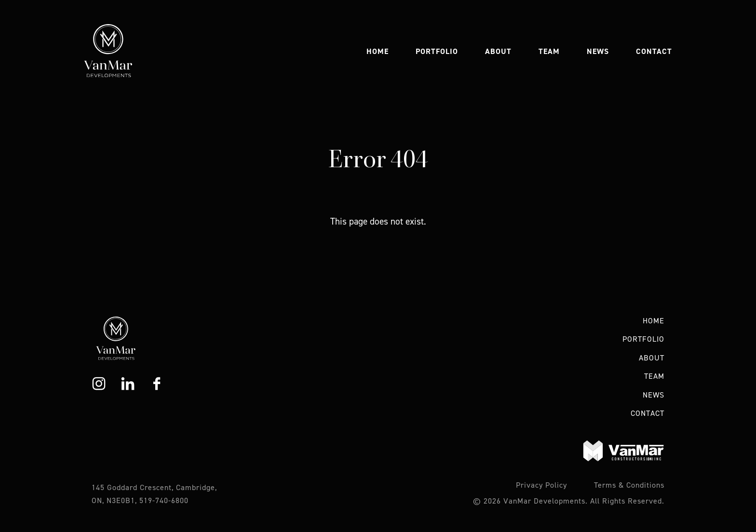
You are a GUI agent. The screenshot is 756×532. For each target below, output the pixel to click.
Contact (654, 52)
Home (378, 52)
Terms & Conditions (629, 485)
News (598, 52)
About (498, 52)
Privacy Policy (541, 485)
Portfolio (437, 52)
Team (549, 52)
